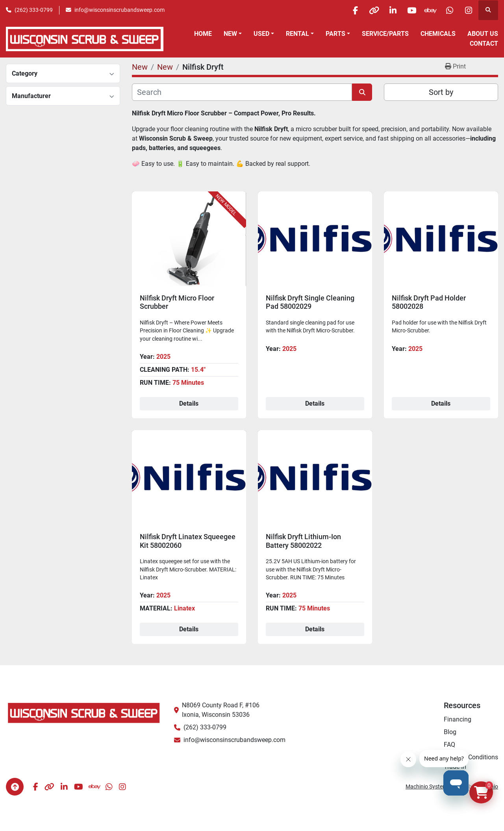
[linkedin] (387, 10)
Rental (297, 34)
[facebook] (347, 10)
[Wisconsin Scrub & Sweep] (84, 712)
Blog (450, 732)
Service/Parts (385, 34)
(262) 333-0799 (34, 10)
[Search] (242, 92)
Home (203, 34)
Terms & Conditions (471, 757)
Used (261, 34)
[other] (367, 10)
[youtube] (408, 10)
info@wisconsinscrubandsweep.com (120, 10)
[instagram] (468, 10)
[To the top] (15, 787)
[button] (233, 34)
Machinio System (426, 786)
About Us (483, 34)
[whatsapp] (448, 10)
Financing (458, 719)
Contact (484, 44)
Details (189, 403)
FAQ (449, 745)
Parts (335, 34)
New (230, 34)
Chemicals (438, 34)
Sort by (441, 92)
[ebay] (428, 10)
